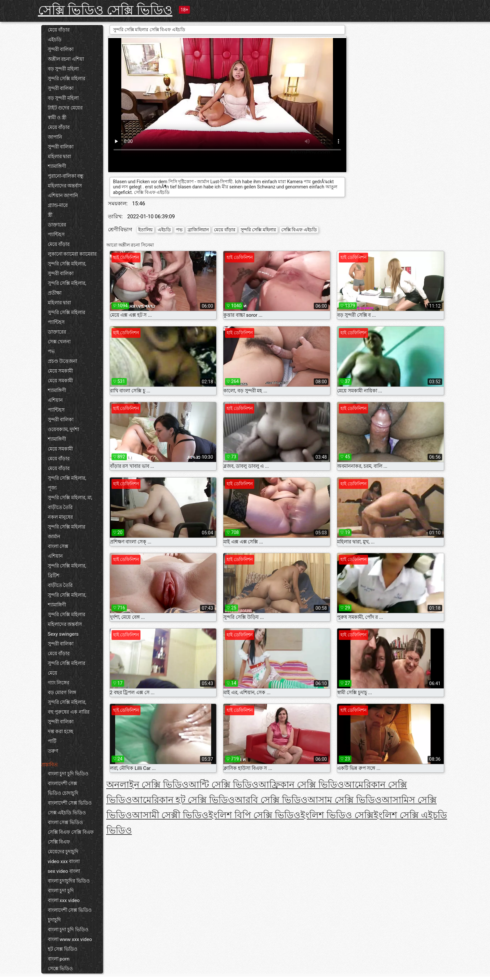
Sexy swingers (63, 634)
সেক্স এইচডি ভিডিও (67, 813)
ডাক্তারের (57, 225)
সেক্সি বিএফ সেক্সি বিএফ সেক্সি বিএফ (71, 837)
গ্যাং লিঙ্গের (59, 683)
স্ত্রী (50, 215)
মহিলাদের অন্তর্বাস (65, 186)
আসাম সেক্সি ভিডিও (345, 800)
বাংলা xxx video (64, 900)
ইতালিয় (145, 230)
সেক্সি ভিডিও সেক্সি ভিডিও (105, 10)
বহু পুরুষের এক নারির (69, 712)
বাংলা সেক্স (58, 546)
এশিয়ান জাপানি (63, 196)
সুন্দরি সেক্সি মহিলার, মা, (70, 498)
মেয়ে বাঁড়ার (59, 30)
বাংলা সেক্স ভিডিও (65, 822)
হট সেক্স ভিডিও (63, 949)
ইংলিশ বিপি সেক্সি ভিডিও (254, 815)
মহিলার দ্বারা (60, 157)
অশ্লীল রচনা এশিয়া (66, 59)
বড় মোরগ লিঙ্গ (62, 693)
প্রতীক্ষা (55, 293)
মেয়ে (53, 673)
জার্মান (54, 537)
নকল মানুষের (60, 517)
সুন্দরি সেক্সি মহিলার (66, 79)
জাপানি (55, 137)
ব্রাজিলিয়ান (198, 230)
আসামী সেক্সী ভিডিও (170, 815)
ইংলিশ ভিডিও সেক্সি (337, 815)
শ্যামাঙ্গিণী (57, 166)
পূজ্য (52, 488)
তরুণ (53, 751)
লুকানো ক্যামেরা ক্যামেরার (72, 254)
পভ (51, 351)
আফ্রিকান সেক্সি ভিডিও (301, 785)
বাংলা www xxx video (70, 939)
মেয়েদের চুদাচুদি (63, 852)
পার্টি (52, 741)
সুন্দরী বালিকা (61, 49)
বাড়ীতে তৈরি (60, 507)
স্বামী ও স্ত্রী (57, 118)
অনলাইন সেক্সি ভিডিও (148, 785)
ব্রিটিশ (54, 576)
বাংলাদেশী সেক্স (63, 783)
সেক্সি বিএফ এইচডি (299, 230)
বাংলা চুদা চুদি (61, 891)
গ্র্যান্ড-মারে (58, 205)
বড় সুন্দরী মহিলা (63, 69)
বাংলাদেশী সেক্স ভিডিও (70, 803)
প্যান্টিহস (56, 235)
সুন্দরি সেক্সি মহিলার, (67, 264)
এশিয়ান (55, 400)
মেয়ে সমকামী (60, 371)
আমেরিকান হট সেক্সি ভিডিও (184, 800)
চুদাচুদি (54, 920)
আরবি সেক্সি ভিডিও (271, 800)
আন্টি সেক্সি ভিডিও (224, 785)
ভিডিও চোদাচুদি (63, 793)
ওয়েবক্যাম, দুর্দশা (64, 429)
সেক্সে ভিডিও (60, 969)
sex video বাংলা (64, 871)
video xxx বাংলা (64, 861)
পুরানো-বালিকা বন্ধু (66, 176)
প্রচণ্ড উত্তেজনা (63, 361)
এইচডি (55, 40)
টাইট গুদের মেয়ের (65, 108)
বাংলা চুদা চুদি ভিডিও (68, 774)
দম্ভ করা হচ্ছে (60, 732)
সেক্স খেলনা (59, 342)
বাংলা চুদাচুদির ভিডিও (69, 881)
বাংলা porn (59, 959)
